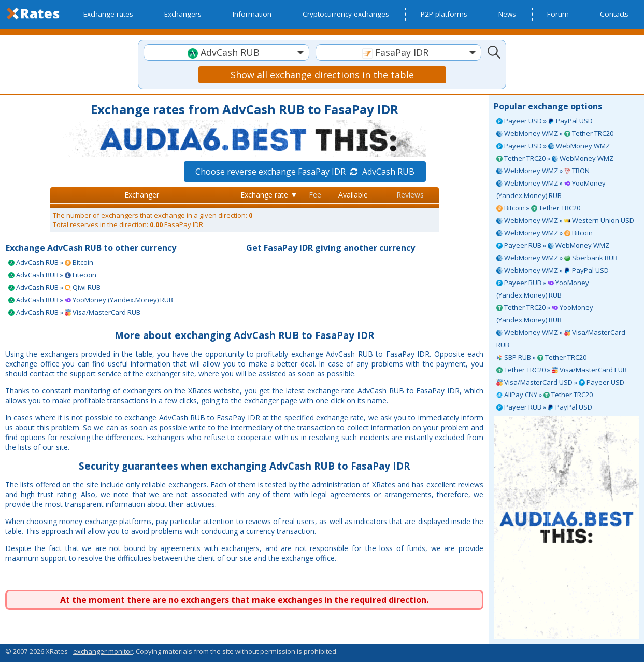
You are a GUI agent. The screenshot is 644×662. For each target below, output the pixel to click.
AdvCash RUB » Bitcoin (51, 262)
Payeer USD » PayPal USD (545, 121)
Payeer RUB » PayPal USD (544, 407)
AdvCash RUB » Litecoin (52, 275)
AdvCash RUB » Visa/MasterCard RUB (74, 312)
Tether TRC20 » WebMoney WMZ (555, 158)
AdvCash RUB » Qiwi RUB (54, 287)
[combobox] (226, 52)
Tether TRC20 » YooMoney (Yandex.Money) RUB (545, 314)
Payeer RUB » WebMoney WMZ (553, 245)
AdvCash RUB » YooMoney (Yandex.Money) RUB (91, 300)
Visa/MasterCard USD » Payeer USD (560, 382)
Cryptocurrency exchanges (346, 14)
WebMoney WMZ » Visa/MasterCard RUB (561, 339)
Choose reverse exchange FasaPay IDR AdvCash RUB (305, 172)
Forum (558, 14)
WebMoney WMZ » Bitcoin (545, 233)
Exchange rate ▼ (269, 195)
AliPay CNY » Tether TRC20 (545, 395)
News (507, 14)
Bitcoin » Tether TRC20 (538, 208)
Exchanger (142, 195)
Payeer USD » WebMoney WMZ (553, 146)
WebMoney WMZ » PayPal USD (553, 270)
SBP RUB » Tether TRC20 (541, 357)
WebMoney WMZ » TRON (543, 171)
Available (353, 195)
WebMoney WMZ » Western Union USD (565, 220)
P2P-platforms (444, 14)
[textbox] (226, 53)
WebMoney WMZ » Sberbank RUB (557, 258)
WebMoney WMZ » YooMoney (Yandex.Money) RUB (551, 189)
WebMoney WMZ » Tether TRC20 (555, 133)
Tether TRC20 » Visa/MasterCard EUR (562, 370)
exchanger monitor (103, 651)
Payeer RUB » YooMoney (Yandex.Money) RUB (543, 289)
